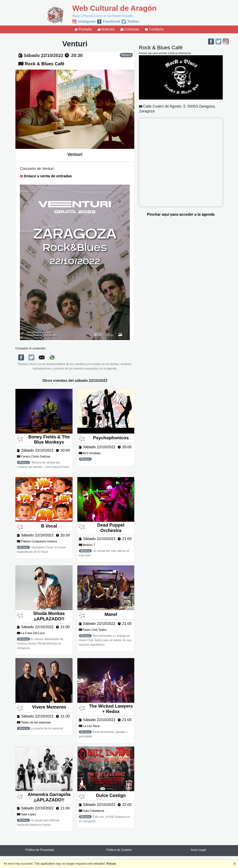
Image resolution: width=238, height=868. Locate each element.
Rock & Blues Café (45, 64)
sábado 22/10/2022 (43, 55)
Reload (111, 864)
